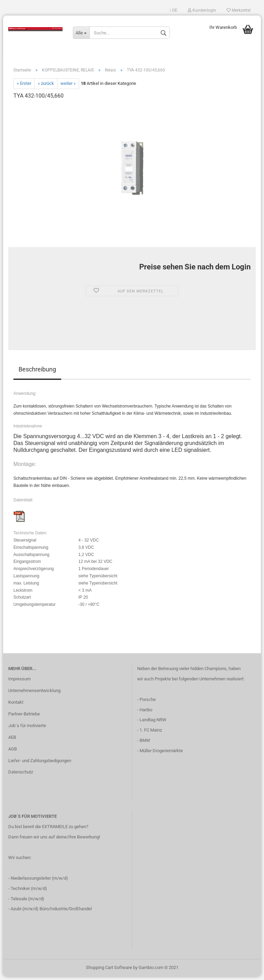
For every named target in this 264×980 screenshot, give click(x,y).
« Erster (24, 87)
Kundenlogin (202, 10)
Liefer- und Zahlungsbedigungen (40, 764)
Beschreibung (37, 373)
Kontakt (16, 706)
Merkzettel (239, 10)
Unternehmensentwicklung (34, 694)
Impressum (19, 682)
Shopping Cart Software (109, 971)
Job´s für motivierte (27, 729)
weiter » (68, 87)
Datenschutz (21, 776)
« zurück (46, 87)
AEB (12, 741)
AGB (13, 752)
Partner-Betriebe (24, 717)
